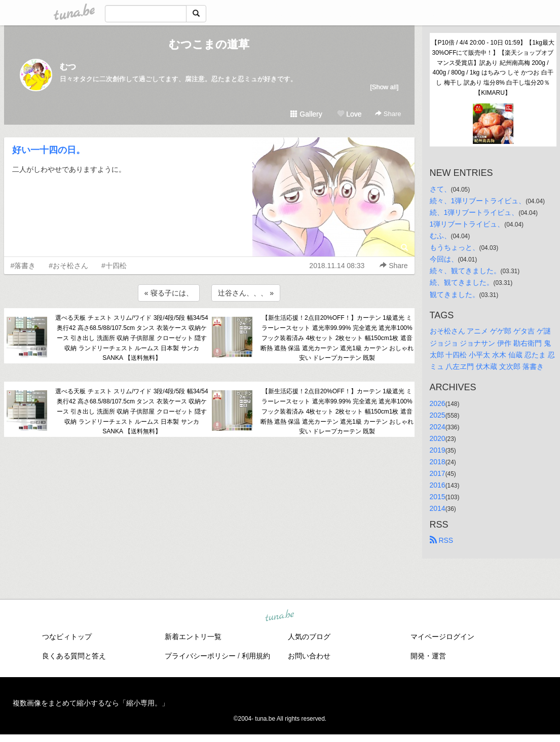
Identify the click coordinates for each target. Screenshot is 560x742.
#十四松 (114, 266)
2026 (438, 403)
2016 (438, 485)
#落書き (23, 266)
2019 (438, 450)
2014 (438, 508)
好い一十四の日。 (49, 150)
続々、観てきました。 (465, 271)
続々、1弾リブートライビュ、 (478, 201)
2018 (438, 462)
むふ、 (440, 236)
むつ (68, 67)
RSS (442, 540)
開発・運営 (428, 656)
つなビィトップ (67, 637)
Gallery (306, 114)
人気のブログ (309, 637)
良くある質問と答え (74, 656)
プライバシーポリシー (200, 656)
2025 (438, 415)
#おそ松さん (68, 266)
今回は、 (444, 259)
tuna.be (280, 616)
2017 (438, 473)
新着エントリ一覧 (193, 637)
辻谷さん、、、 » (246, 293)
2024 (438, 427)
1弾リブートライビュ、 (467, 224)
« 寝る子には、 (169, 293)
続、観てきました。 (462, 282)
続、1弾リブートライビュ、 (474, 212)
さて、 (440, 189)
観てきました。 (455, 294)
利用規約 (256, 656)
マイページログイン (442, 637)
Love (349, 114)
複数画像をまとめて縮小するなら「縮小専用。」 (91, 703)
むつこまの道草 (209, 44)
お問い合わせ (309, 656)
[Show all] (384, 87)
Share (388, 114)
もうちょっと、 (455, 247)
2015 (438, 497)
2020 (438, 438)
